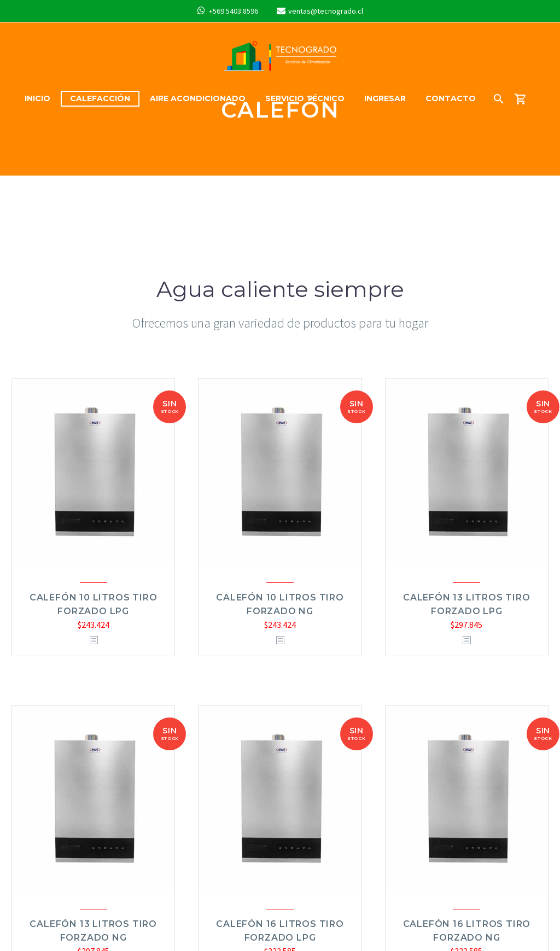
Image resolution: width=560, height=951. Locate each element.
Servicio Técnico (305, 98)
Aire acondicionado (198, 98)
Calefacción (100, 98)
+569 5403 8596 (234, 11)
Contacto (451, 98)
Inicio (37, 98)
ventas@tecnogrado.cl (326, 11)
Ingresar (385, 98)
